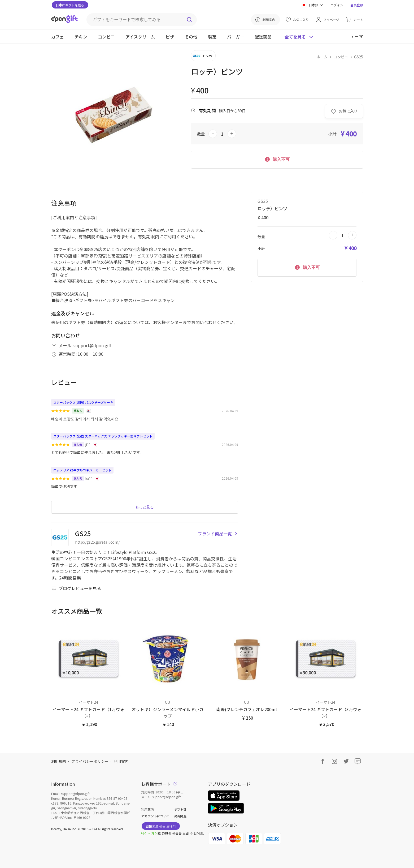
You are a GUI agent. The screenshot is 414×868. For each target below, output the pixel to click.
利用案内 (121, 761)
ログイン (337, 5)
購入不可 (277, 159)
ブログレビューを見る (76, 588)
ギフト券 (180, 809)
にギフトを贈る (70, 5)
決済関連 (180, 816)
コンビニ (341, 57)
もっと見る (145, 507)
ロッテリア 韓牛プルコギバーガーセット (82, 470)
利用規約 (59, 761)
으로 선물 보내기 (161, 826)
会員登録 (357, 5)
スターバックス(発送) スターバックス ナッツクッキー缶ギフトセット (103, 436)
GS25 (359, 57)
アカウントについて (155, 816)
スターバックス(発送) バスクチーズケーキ (83, 402)
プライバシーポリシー (90, 761)
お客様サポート (159, 784)
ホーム (322, 57)
